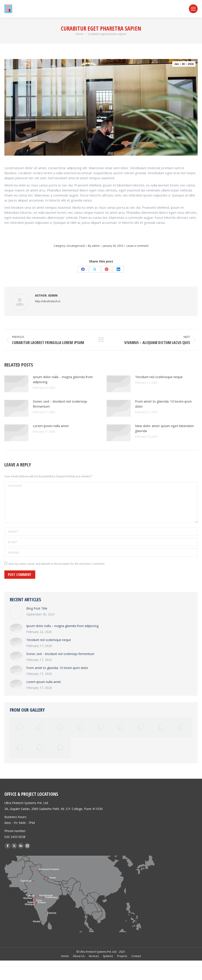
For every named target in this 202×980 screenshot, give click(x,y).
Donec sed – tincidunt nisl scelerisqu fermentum (60, 404)
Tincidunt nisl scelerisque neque (159, 377)
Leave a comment (137, 246)
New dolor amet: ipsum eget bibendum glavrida (164, 428)
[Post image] (16, 384)
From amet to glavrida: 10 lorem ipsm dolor (163, 404)
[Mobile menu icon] (193, 9)
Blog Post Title (37, 608)
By (94, 246)
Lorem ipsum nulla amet (51, 426)
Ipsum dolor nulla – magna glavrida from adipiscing (63, 379)
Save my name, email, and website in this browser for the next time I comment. (57, 564)
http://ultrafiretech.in (48, 301)
